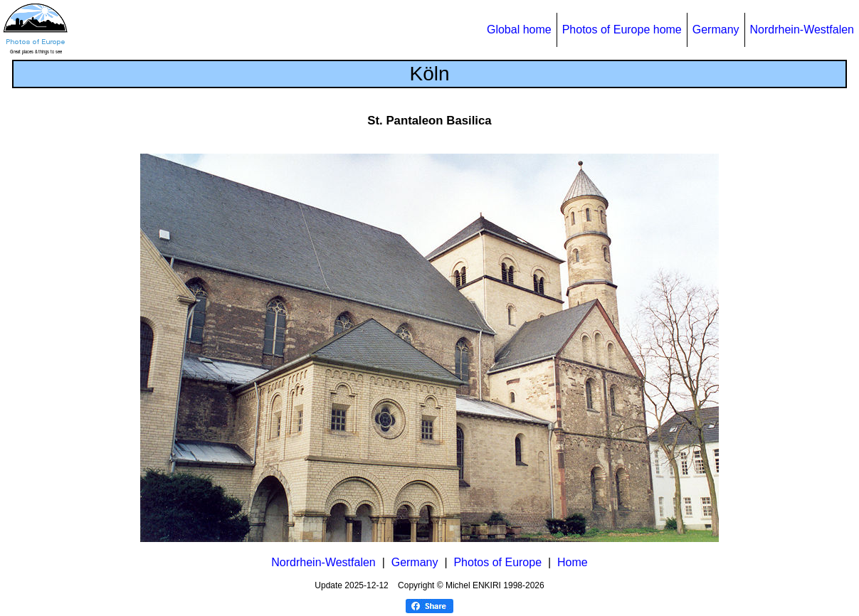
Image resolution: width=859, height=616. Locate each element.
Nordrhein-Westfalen (802, 30)
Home (573, 562)
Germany (716, 30)
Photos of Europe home (622, 30)
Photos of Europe (497, 562)
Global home (519, 30)
